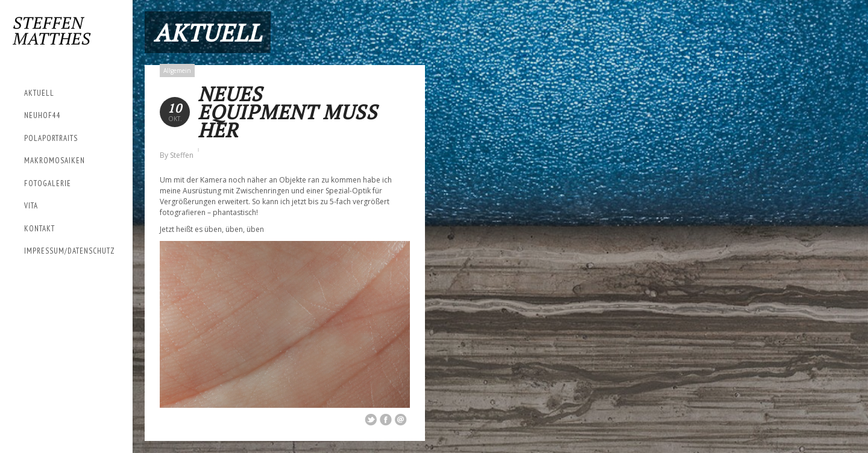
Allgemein (177, 70)
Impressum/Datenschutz (70, 251)
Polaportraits (51, 138)
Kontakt (39, 229)
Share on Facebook (386, 420)
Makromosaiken (55, 161)
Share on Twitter (371, 420)
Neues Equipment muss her (288, 112)
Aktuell (39, 93)
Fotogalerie (48, 183)
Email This (401, 420)
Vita (31, 206)
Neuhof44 (42, 115)
